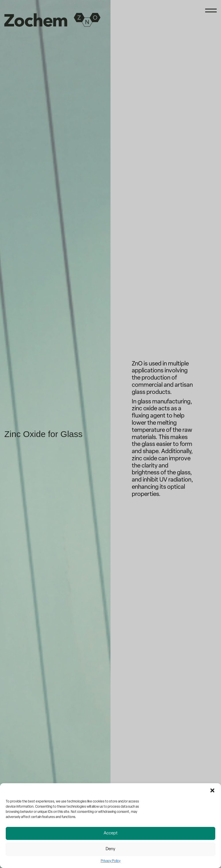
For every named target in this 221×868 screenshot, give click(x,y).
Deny (110, 849)
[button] (212, 790)
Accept (111, 833)
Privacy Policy (111, 861)
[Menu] (211, 12)
